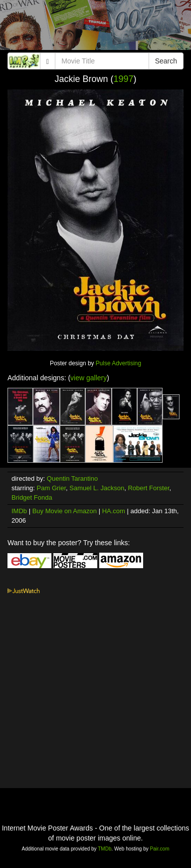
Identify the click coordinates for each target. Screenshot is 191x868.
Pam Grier (52, 488)
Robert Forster (148, 488)
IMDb (19, 511)
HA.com (114, 511)
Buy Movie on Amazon (65, 511)
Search (166, 61)
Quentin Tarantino (72, 478)
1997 (124, 79)
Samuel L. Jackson (97, 488)
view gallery (89, 378)
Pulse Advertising (118, 363)
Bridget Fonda (32, 497)
